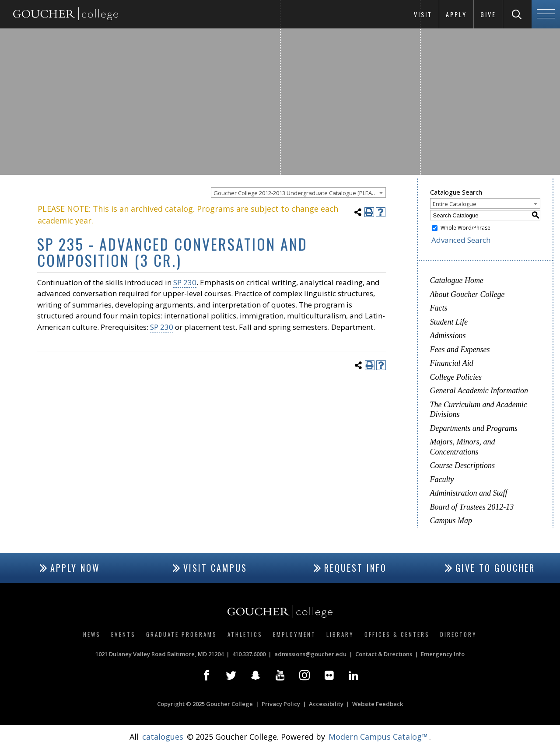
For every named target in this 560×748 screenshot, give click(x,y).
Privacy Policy (281, 704)
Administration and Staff (469, 493)
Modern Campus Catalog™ (378, 737)
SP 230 (185, 282)
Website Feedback (378, 704)
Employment (294, 634)
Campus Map (451, 521)
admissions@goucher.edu (310, 654)
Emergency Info (443, 654)
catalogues (163, 737)
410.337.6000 (249, 654)
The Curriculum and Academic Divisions (479, 410)
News (92, 634)
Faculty (442, 479)
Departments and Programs (474, 428)
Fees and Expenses (460, 350)
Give (488, 14)
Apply (456, 14)
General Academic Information (479, 391)
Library (340, 634)
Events (123, 634)
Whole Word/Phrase (465, 228)
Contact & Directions (384, 654)
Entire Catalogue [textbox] (455, 204)
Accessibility (326, 704)
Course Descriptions (463, 465)
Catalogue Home (457, 280)
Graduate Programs (182, 634)
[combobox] (298, 192)
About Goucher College (467, 294)
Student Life (449, 322)
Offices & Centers (397, 634)
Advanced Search (461, 240)
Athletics (245, 634)
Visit (423, 14)
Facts (439, 308)
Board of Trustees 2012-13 (472, 507)
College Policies (456, 377)
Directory (458, 634)
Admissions (448, 336)
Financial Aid (452, 363)
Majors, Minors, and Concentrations (463, 447)
